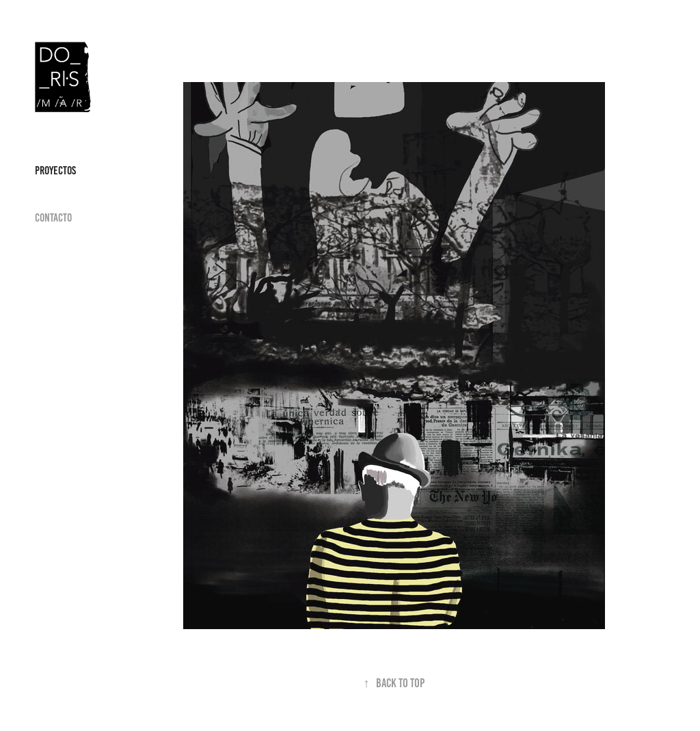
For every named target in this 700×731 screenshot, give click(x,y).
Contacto (53, 217)
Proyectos (55, 170)
